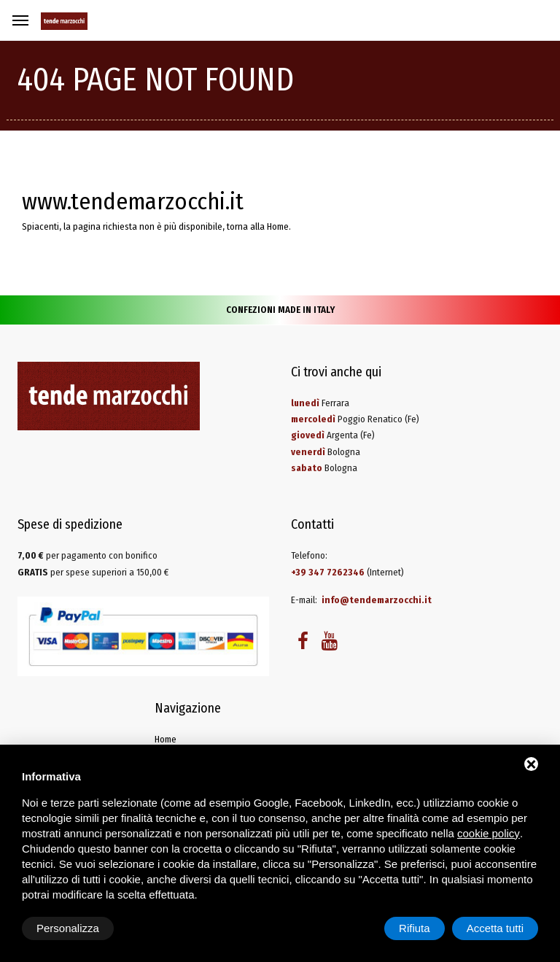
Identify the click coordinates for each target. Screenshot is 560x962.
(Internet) (347, 572)
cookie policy (489, 833)
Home (278, 226)
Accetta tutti (495, 928)
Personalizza (68, 928)
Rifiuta (415, 928)
